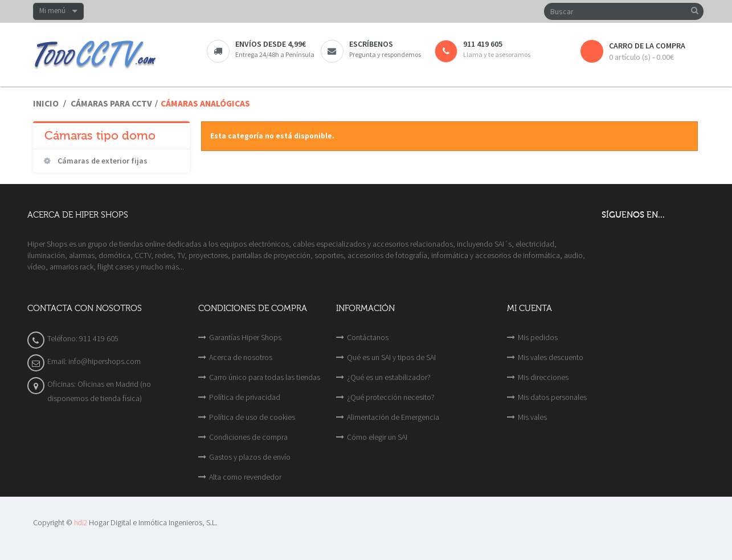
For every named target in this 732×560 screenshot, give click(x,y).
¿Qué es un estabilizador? (389, 377)
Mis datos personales (552, 397)
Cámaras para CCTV (111, 103)
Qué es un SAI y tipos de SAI (391, 357)
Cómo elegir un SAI (377, 437)
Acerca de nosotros (241, 357)
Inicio (46, 103)
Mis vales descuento (551, 357)
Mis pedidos (538, 337)
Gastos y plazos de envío (250, 457)
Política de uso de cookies (252, 417)
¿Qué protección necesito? (391, 397)
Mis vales (532, 417)
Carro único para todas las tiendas (265, 377)
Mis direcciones (543, 377)
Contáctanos (368, 337)
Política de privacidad (245, 397)
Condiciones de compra (248, 437)
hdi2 (81, 523)
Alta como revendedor (245, 477)
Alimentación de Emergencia (393, 417)
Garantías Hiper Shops (245, 337)
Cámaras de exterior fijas (102, 161)
